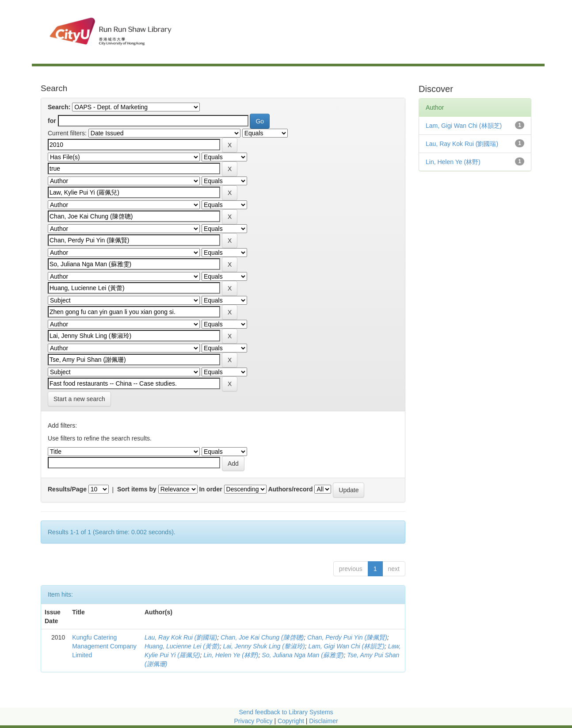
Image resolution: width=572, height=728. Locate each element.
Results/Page (67, 489)
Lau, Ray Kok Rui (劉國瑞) (181, 637)
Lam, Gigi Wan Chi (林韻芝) (346, 646)
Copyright (292, 721)
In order (211, 489)
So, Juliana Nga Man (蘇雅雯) (303, 655)
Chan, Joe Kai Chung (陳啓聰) (262, 637)
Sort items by (137, 489)
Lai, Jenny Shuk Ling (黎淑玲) (264, 646)
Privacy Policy (253, 721)
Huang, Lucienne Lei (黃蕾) (182, 646)
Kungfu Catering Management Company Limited (104, 646)
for (52, 121)
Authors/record (290, 489)
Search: (59, 107)
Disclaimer (323, 721)
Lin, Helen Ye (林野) (231, 655)
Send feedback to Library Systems (286, 712)
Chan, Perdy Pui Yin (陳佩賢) (347, 637)
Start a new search (79, 399)
